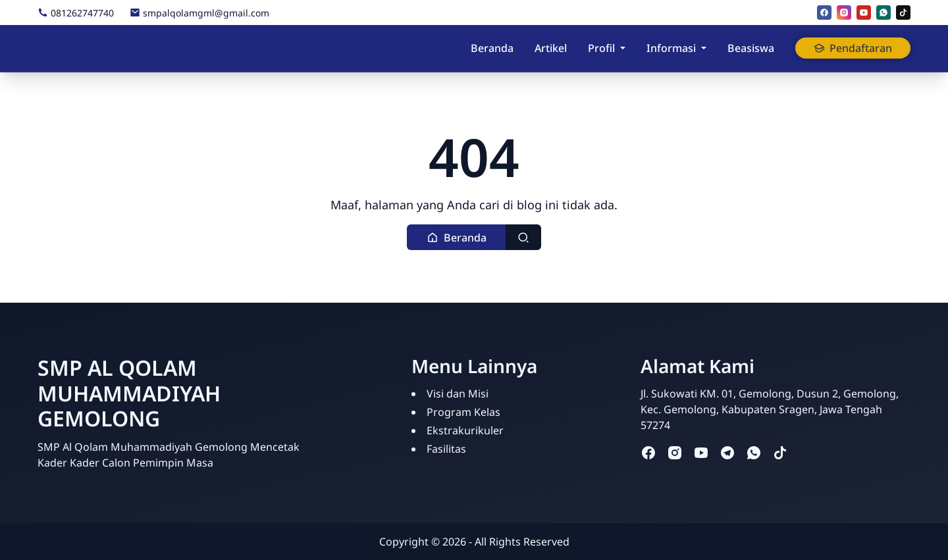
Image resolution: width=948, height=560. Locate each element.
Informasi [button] (671, 48)
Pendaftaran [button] (853, 48)
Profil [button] (601, 48)
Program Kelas (463, 412)
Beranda (492, 48)
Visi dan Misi (458, 394)
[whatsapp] (883, 13)
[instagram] (844, 13)
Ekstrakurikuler (465, 430)
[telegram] (727, 452)
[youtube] (864, 13)
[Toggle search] (523, 237)
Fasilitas (446, 449)
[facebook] (824, 13)
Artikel (551, 48)
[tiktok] (903, 13)
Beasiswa (751, 48)
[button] (457, 237)
